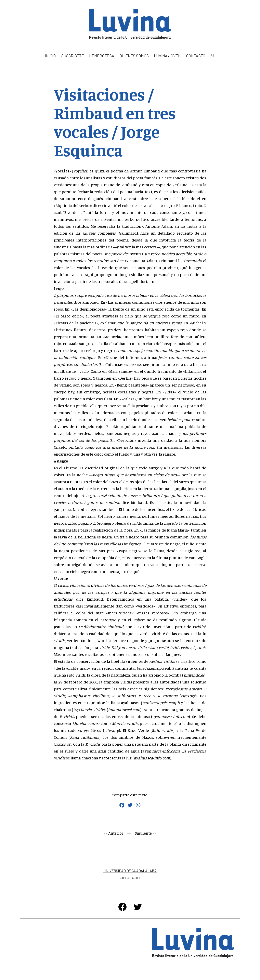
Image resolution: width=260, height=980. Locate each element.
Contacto (196, 56)
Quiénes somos (134, 56)
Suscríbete (73, 56)
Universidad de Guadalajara (130, 871)
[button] (213, 56)
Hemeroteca (102, 56)
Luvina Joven (167, 56)
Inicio (50, 56)
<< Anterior (113, 833)
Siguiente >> (146, 833)
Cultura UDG (130, 878)
